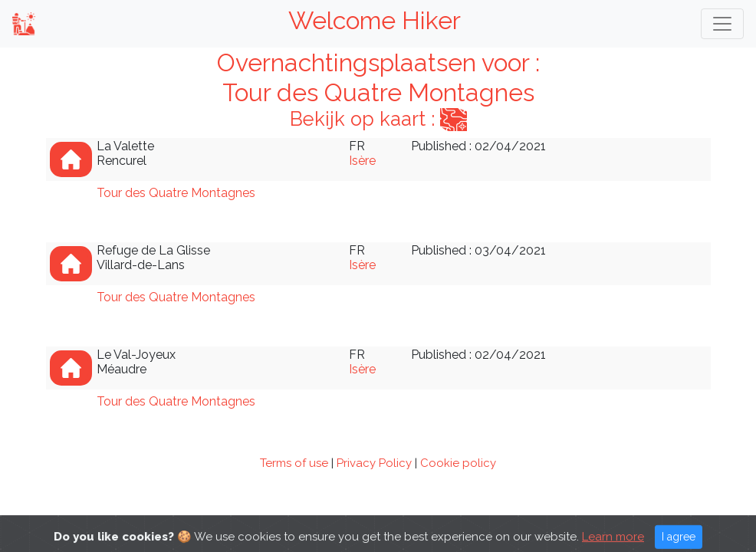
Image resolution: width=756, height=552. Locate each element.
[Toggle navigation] (722, 24)
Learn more (613, 544)
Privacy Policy (374, 463)
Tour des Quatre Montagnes (176, 193)
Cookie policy (458, 463)
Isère (362, 161)
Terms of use (294, 463)
